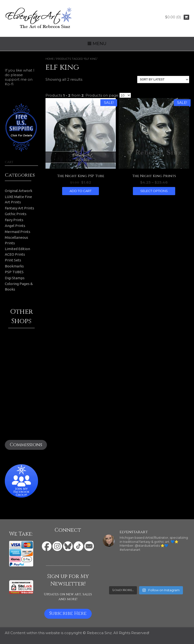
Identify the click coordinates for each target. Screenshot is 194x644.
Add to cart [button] (81, 191)
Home (50, 59)
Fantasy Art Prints (19, 208)
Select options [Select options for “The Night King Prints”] (154, 191)
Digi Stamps (15, 278)
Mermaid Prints (18, 232)
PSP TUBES (14, 272)
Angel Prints (15, 226)
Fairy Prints (14, 220)
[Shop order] (163, 80)
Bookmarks (14, 266)
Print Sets (13, 260)
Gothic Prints (16, 214)
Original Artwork (19, 191)
